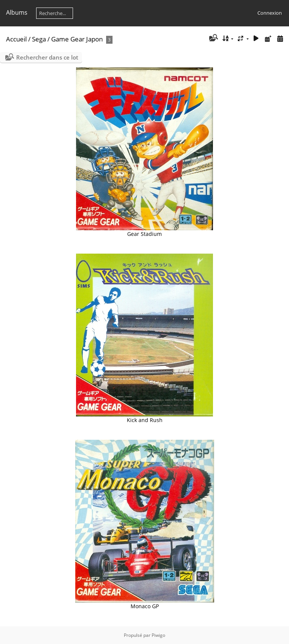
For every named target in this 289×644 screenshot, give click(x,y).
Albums (17, 12)
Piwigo (158, 635)
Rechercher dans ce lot (47, 57)
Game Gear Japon (77, 39)
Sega (39, 39)
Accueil (16, 39)
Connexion (270, 13)
